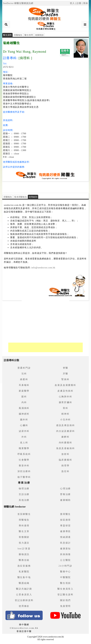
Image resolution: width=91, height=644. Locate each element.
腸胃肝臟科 (66, 402)
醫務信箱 (24, 560)
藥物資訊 (24, 554)
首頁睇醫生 (24, 514)
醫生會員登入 (65, 589)
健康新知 (65, 549)
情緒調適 (65, 537)
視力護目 (24, 543)
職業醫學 (24, 448)
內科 (24, 402)
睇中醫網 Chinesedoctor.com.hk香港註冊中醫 (24, 628)
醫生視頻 (65, 583)
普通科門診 (24, 368)
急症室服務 (24, 566)
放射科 (65, 454)
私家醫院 (24, 572)
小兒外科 (65, 420)
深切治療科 (24, 471)
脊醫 (66, 368)
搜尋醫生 (65, 514)
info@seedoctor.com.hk (43, 268)
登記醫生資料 (65, 595)
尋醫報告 (18, 35)
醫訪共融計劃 (24, 589)
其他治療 (24, 500)
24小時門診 (65, 566)
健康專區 (65, 531)
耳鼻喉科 (24, 385)
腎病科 (65, 379)
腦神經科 (24, 414)
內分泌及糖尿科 (66, 431)
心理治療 (65, 489)
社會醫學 (24, 460)
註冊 (79, 3)
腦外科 (24, 420)
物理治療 (24, 489)
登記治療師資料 (24, 600)
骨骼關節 (24, 537)
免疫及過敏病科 (66, 448)
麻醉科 (65, 437)
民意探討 (65, 543)
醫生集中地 (24, 577)
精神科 (65, 414)
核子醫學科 (24, 477)
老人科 (24, 443)
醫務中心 (65, 572)
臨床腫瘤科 (66, 460)
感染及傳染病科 (66, 425)
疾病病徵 (65, 554)
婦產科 (24, 379)
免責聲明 (65, 606)
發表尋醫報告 (21, 197)
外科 (24, 437)
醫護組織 (24, 583)
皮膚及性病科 (65, 391)
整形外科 (24, 466)
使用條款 (24, 606)
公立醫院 (65, 560)
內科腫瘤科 (66, 443)
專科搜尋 (24, 526)
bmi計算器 (24, 549)
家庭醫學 (24, 391)
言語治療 (24, 494)
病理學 (65, 466)
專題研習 (65, 526)
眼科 (24, 397)
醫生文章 (24, 531)
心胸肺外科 (66, 397)
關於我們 (65, 600)
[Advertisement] (45, 187)
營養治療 (65, 494)
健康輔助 (65, 500)
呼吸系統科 (24, 454)
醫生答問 (29, 35)
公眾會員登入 (24, 595)
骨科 (66, 408)
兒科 (24, 374)
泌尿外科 (24, 431)
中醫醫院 (65, 577)
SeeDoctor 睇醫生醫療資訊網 (18, 3)
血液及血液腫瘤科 (65, 385)
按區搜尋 (65, 520)
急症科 (65, 471)
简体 (86, 3)
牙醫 (66, 374)
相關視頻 (39, 35)
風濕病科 (24, 408)
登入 (72, 3)
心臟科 (24, 425)
